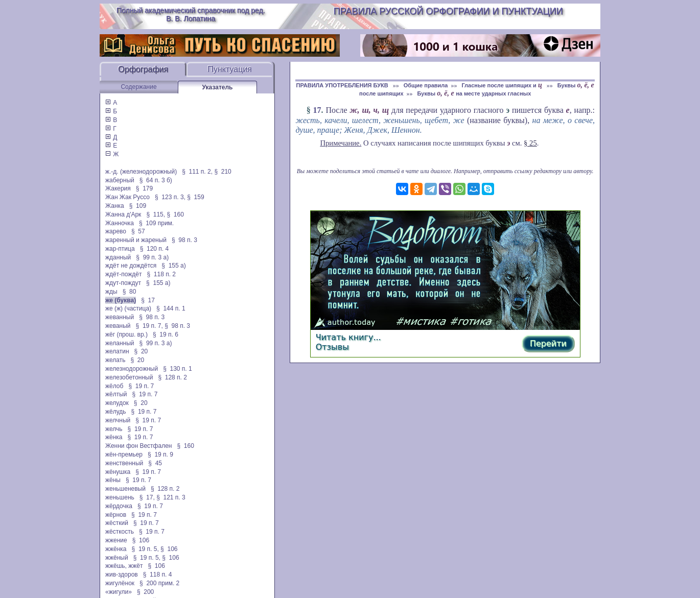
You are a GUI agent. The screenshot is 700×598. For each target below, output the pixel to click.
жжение (116, 540)
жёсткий (117, 523)
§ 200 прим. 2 (159, 583)
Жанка (115, 206)
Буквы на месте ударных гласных (474, 93)
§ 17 (148, 300)
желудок (117, 403)
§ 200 (145, 592)
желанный (120, 343)
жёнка (114, 437)
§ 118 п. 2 (161, 274)
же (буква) (121, 300)
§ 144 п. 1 (171, 308)
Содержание (138, 87)
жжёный (117, 558)
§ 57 (138, 231)
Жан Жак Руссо (127, 197)
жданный (118, 257)
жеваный (118, 326)
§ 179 (144, 188)
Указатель (218, 87)
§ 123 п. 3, (170, 197)
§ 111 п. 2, (197, 172)
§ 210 (223, 172)
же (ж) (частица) (128, 308)
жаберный (120, 180)
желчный (118, 420)
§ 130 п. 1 (178, 369)
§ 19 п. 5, (145, 549)
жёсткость (120, 532)
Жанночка (120, 223)
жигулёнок (120, 583)
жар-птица (120, 249)
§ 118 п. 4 (158, 575)
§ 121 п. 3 (171, 497)
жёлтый (116, 394)
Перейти (548, 343)
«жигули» (119, 592)
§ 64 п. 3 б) (156, 180)
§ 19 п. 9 (160, 455)
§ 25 (530, 143)
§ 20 (141, 351)
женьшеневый (125, 489)
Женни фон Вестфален (138, 446)
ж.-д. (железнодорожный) (141, 172)
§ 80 (130, 292)
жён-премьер (124, 455)
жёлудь (116, 412)
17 (317, 110)
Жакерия (118, 188)
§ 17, (147, 497)
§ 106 (141, 540)
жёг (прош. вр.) (126, 334)
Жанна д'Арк (123, 214)
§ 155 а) (173, 266)
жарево (116, 231)
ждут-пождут (123, 283)
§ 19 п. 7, (149, 326)
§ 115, (156, 214)
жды (111, 292)
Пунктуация (230, 69)
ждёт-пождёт (123, 274)
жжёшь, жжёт (124, 566)
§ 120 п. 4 (155, 249)
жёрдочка (119, 506)
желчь (114, 429)
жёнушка (118, 472)
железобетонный (129, 377)
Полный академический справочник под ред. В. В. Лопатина (191, 14)
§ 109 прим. (156, 223)
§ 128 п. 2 (172, 377)
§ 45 (155, 463)
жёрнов (116, 515)
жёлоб (114, 386)
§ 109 (138, 206)
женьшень (120, 497)
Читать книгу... (348, 337)
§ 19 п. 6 (166, 334)
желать (115, 360)
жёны (113, 480)
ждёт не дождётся (131, 266)
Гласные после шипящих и (502, 85)
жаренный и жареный (136, 240)
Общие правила (426, 85)
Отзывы (332, 347)
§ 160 (175, 214)
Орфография (143, 69)
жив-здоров (122, 575)
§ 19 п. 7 (141, 386)
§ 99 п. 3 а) (152, 257)
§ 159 (195, 197)
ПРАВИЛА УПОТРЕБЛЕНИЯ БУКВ (343, 85)
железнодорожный (132, 369)
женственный (124, 463)
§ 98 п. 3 (184, 240)
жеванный (120, 317)
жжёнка (116, 549)
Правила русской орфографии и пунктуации (448, 11)
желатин (117, 351)
